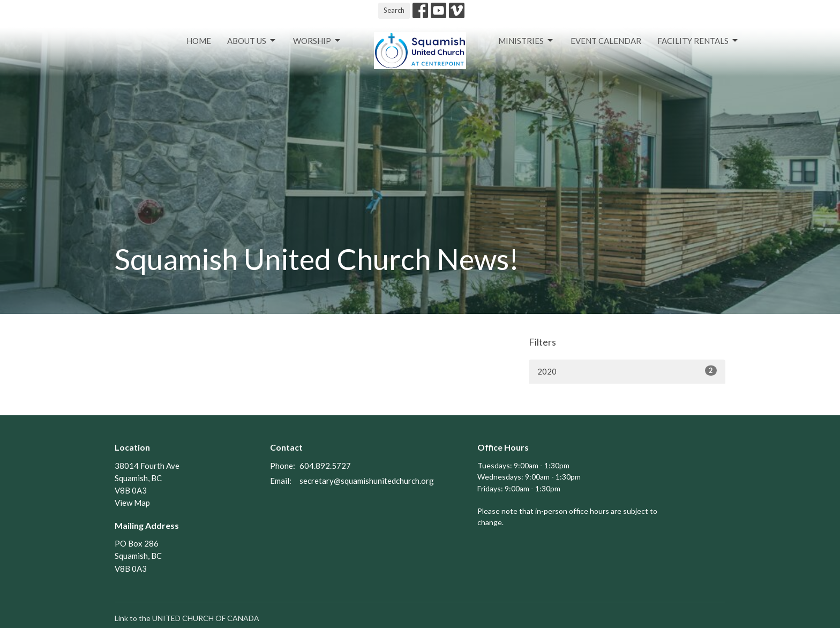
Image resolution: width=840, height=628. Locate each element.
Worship (317, 41)
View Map (132, 503)
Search (394, 10)
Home (199, 41)
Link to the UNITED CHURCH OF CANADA (187, 618)
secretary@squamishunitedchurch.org (367, 481)
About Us (252, 41)
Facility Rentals (698, 41)
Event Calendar (606, 41)
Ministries (526, 41)
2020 (627, 371)
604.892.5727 (325, 466)
